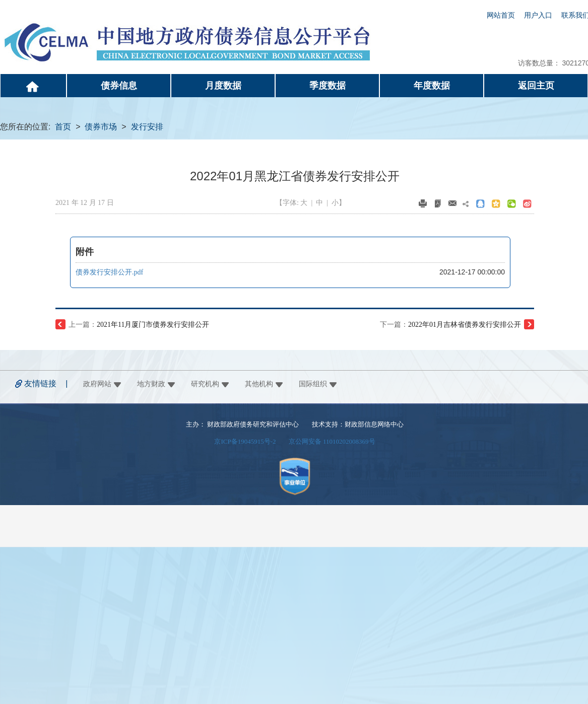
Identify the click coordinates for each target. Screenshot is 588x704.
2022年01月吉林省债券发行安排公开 (465, 325)
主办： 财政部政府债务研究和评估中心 (242, 424)
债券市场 (101, 127)
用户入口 (538, 15)
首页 (63, 127)
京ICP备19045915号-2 (245, 441)
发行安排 (147, 127)
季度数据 (328, 86)
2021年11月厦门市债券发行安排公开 (153, 325)
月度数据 (223, 86)
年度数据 (432, 86)
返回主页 (536, 86)
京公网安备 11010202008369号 (332, 441)
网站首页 (501, 15)
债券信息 (119, 86)
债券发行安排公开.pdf (109, 272)
